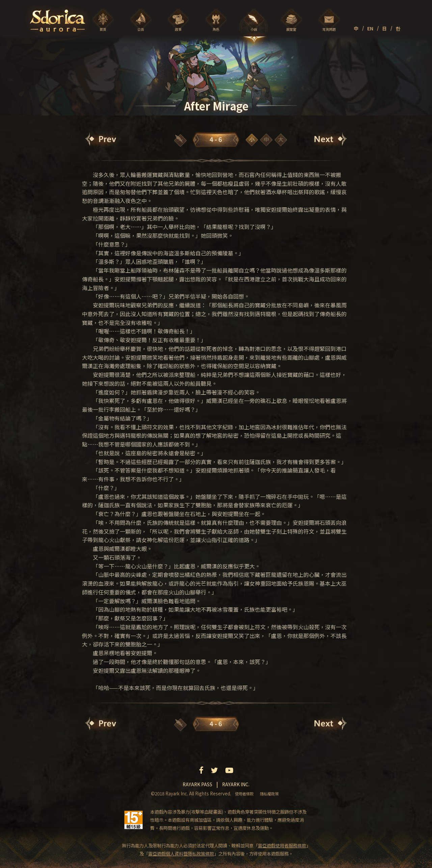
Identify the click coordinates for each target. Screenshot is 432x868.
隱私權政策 (269, 794)
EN (370, 28)
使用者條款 (244, 794)
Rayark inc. (236, 784)
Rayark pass (197, 784)
